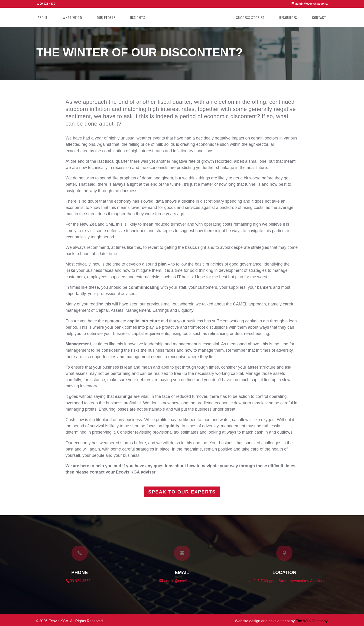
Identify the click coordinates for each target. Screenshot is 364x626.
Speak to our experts (182, 492)
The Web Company (312, 621)
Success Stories (248, 18)
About (45, 18)
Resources (286, 18)
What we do (74, 18)
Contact (317, 18)
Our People (108, 18)
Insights (140, 18)
